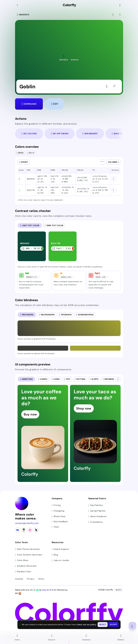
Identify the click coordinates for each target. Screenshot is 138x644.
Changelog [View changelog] (58, 511)
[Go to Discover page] (52, 638)
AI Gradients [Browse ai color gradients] (96, 522)
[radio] (30, 225)
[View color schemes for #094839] (114, 179)
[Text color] (118, 379)
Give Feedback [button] (60, 522)
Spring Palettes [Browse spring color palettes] (97, 511)
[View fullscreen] (113, 15)
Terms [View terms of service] (41, 579)
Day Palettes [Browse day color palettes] (96, 505)
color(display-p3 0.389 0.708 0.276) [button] (100, 190)
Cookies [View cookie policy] (19, 579)
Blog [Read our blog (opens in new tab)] (55, 555)
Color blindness (27, 300)
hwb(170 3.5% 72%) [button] (54, 179)
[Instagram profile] (30, 530)
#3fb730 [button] (31, 190)
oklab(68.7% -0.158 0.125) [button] (68, 190)
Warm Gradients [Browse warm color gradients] (97, 516)
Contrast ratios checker (33, 211)
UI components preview (33, 364)
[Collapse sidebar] (18, 5)
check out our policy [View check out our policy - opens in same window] (86, 625)
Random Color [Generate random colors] (23, 572)
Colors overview (27, 147)
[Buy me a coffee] (24, 530)
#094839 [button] (31, 179)
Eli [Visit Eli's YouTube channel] (51, 590)
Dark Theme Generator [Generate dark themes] (28, 549)
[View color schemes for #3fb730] (114, 190)
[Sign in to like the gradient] (108, 87)
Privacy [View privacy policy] (31, 579)
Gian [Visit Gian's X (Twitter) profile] (45, 590)
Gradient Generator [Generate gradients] (26, 566)
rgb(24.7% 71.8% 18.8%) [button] (42, 190)
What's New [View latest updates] (59, 516)
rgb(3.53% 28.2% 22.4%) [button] (42, 179)
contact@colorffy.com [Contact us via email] (27, 523)
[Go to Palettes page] (121, 638)
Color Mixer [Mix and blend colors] (22, 560)
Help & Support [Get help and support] (60, 549)
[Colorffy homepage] (69, 5)
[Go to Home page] (17, 638)
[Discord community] (18, 530)
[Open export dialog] (24, 162)
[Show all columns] (103, 162)
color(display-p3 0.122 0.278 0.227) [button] (100, 179)
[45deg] (115, 87)
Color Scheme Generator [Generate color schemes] (29, 555)
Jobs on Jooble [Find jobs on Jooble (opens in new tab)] (60, 560)
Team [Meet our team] (55, 527)
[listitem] (32, 246)
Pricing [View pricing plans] (56, 505)
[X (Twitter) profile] (36, 530)
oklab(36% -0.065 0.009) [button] (67, 179)
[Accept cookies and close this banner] (113, 625)
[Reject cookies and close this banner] (103, 625)
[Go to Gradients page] (86, 638)
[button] (64, 57)
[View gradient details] (120, 15)
